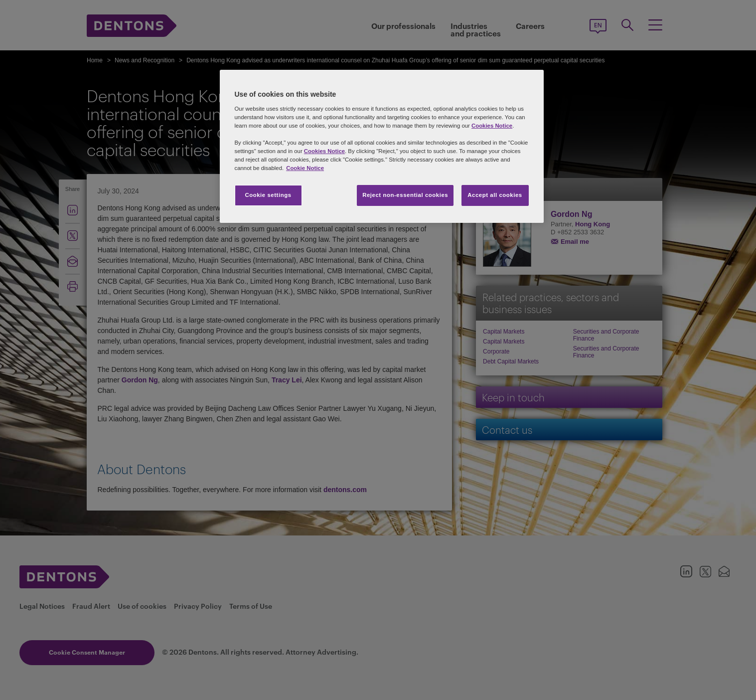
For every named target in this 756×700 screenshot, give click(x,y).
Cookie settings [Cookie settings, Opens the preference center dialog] (268, 195)
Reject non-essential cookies (405, 195)
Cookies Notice (492, 126)
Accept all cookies (495, 195)
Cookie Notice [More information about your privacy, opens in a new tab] (305, 168)
